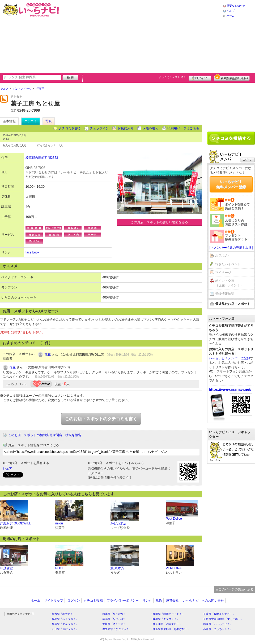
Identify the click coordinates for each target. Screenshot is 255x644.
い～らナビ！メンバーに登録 (229, 358)
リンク (147, 601)
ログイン (200, 77)
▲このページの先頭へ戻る (235, 589)
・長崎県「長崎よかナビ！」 (218, 614)
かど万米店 (118, 523)
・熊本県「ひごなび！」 (114, 614)
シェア (7, 468)
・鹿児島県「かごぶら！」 (116, 629)
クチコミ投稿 (93, 601)
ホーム (231, 16)
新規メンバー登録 (232, 77)
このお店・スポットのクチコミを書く (101, 419)
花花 (48, 354)
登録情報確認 (225, 294)
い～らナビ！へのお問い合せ (203, 601)
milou (59, 523)
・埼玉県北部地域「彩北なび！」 (170, 629)
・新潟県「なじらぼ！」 (114, 619)
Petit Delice (174, 519)
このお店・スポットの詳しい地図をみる (159, 222)
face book (32, 252)
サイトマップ (54, 601)
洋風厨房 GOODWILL (15, 523)
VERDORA (174, 568)
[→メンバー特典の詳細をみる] (231, 248)
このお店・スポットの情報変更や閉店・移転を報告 (45, 435)
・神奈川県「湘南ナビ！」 (166, 624)
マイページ (223, 273)
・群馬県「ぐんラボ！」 (64, 624)
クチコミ (31, 121)
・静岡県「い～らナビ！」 (216, 624)
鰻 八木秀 (117, 568)
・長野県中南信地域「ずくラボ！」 (222, 619)
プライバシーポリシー (123, 601)
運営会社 (172, 601)
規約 (159, 601)
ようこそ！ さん (173, 77)
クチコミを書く (70, 128)
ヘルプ (231, 11)
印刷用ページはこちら (183, 128)
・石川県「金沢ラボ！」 (64, 629)
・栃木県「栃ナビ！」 (62, 614)
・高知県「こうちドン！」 (216, 629)
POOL (60, 568)
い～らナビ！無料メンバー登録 (231, 184)
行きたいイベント (228, 264)
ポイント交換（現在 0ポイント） (229, 283)
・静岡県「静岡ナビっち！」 (167, 614)
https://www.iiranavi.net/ (230, 389)
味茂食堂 (6, 568)
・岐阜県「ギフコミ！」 (165, 619)
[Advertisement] (117, 36)
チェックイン (99, 128)
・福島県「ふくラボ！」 (64, 619)
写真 (49, 121)
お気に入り (126, 128)
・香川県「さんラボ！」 (114, 624)
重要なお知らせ (236, 6)
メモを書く (151, 128)
